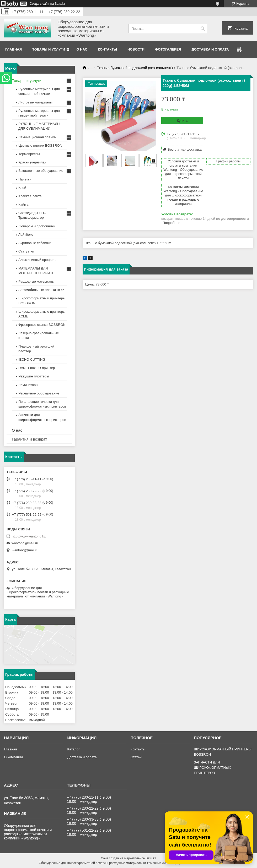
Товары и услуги (49, 49)
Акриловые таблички (35, 243)
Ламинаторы (28, 385)
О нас (82, 49)
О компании (13, 757)
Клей (22, 188)
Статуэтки (26, 251)
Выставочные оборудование (41, 171)
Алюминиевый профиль (37, 260)
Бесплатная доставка (184, 149)
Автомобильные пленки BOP (41, 290)
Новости (136, 49)
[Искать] (203, 29)
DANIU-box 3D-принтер (37, 368)
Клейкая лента (30, 196)
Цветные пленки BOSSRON (40, 145)
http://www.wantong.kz (29, 536)
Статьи (136, 757)
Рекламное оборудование (39, 393)
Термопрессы (29, 154)
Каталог (73, 749)
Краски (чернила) (32, 162)
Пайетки (25, 179)
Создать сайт (39, 4)
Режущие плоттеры (34, 376)
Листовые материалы (35, 102)
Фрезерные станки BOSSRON (42, 325)
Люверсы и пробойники (37, 226)
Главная (14, 49)
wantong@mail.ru (25, 543)
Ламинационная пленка (37, 137)
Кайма (23, 204)
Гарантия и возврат (30, 439)
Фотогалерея (168, 49)
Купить (182, 121)
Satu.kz (151, 858)
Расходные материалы (36, 281)
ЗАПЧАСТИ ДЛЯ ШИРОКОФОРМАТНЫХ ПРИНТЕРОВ (212, 768)
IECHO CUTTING (32, 359)
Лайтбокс (26, 235)
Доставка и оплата (210, 49)
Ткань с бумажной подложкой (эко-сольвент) (135, 68)
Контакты (107, 49)
